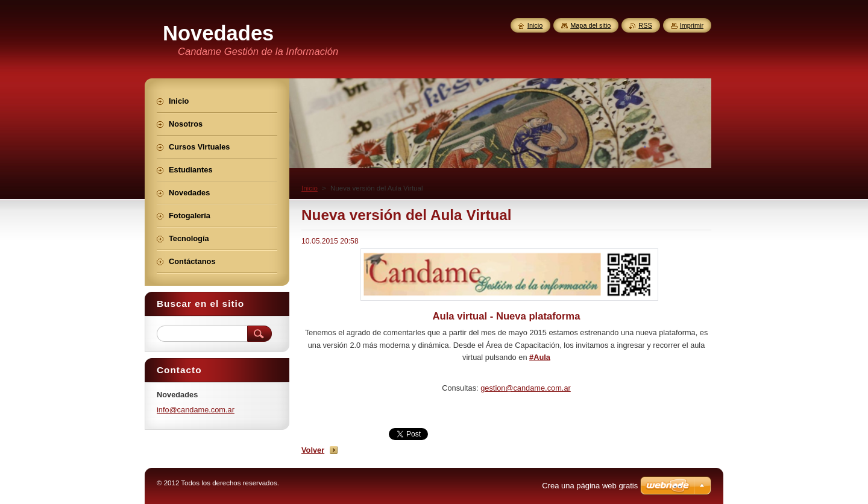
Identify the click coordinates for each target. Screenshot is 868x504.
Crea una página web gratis (590, 486)
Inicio (310, 188)
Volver (313, 450)
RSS (645, 25)
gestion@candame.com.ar (526, 388)
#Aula (540, 357)
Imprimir (692, 25)
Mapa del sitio (590, 25)
